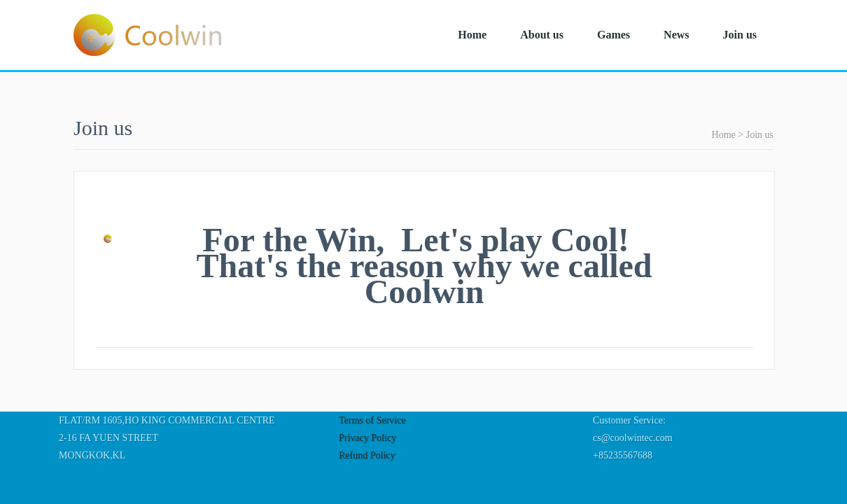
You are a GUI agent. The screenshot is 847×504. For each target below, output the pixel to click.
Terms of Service (372, 420)
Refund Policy (367, 455)
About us (542, 35)
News (676, 35)
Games (614, 35)
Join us (740, 35)
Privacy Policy (367, 438)
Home (472, 35)
